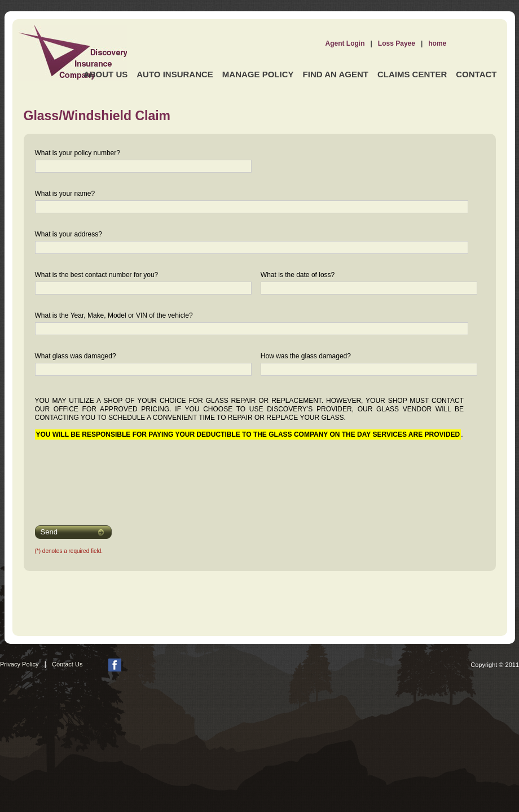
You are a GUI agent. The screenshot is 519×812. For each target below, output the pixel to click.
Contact (476, 74)
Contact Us (67, 664)
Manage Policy (258, 74)
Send (49, 532)
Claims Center (412, 74)
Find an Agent (336, 74)
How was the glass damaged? (306, 356)
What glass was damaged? (76, 356)
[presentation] (107, 475)
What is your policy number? (78, 153)
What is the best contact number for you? (97, 275)
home (437, 43)
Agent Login (345, 43)
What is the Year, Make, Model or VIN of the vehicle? (114, 315)
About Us (105, 74)
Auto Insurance (175, 74)
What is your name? (65, 194)
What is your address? (69, 234)
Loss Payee (397, 43)
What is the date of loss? (298, 275)
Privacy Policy (19, 664)
